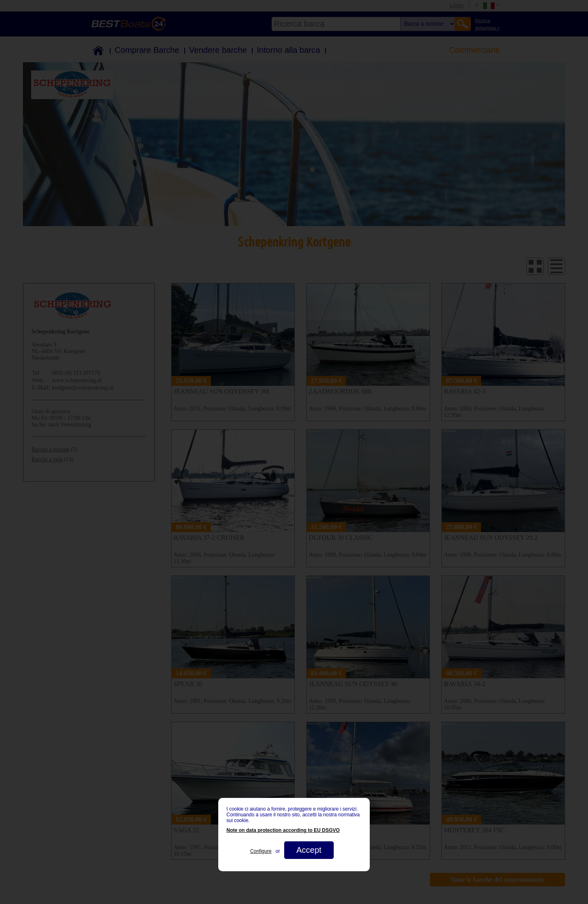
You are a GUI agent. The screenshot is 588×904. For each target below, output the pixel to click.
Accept (309, 850)
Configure (261, 851)
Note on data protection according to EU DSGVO (283, 830)
